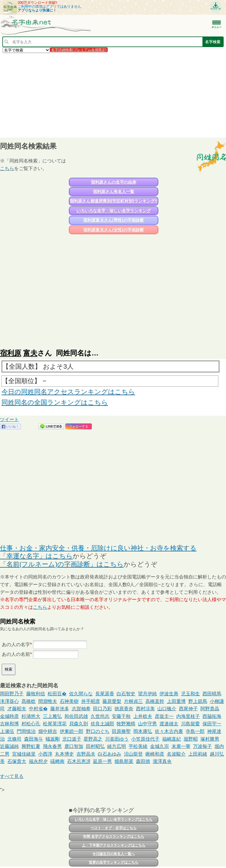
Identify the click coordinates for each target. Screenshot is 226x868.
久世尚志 (100, 716)
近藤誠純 (9, 746)
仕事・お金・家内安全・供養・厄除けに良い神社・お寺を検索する (98, 548)
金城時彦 (9, 716)
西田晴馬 (212, 694)
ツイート (9, 419)
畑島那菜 (124, 761)
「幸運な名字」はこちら (36, 556)
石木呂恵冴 (79, 761)
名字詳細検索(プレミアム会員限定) (79, 50)
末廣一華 (181, 746)
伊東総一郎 (72, 731)
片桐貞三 (133, 701)
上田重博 (176, 701)
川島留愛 (190, 724)
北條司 (14, 739)
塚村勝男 (210, 739)
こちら (7, 168)
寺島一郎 (195, 731)
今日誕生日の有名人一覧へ (114, 854)
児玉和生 (190, 694)
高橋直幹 (155, 701)
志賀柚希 (81, 709)
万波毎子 (202, 746)
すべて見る (12, 776)
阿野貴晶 (210, 709)
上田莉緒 (198, 754)
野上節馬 (198, 701)
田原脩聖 (121, 731)
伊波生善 (169, 694)
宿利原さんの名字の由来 (114, 182)
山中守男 (147, 724)
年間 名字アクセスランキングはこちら (113, 837)
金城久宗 (159, 746)
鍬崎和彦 (155, 754)
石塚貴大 (17, 761)
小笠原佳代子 (145, 739)
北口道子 (72, 739)
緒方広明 (117, 746)
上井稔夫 (143, 716)
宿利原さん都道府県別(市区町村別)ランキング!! (114, 201)
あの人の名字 (16, 645)
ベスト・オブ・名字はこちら (114, 828)
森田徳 (143, 761)
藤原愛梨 (112, 701)
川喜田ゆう (117, 739)
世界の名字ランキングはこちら (114, 862)
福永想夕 (38, 761)
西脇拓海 (212, 716)
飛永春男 (52, 746)
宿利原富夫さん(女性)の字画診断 (113, 230)
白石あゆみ (109, 754)
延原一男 (102, 761)
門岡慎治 (26, 731)
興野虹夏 (31, 746)
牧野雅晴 (126, 724)
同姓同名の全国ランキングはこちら (55, 402)
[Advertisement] (113, 95)
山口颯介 (167, 709)
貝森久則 (79, 724)
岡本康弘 (143, 731)
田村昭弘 (95, 746)
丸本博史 (64, 754)
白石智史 (126, 694)
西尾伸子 (188, 709)
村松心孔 (31, 724)
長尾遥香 (105, 694)
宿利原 (11, 353)
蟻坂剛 (53, 739)
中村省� (38, 709)
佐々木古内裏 (169, 731)
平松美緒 (138, 746)
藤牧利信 (36, 694)
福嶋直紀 (172, 739)
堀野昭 (191, 739)
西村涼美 (145, 709)
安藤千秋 (121, 716)
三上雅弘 (52, 716)
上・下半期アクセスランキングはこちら (114, 845)
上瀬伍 (7, 731)
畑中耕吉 (48, 731)
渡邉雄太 (169, 724)
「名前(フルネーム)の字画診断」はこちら (62, 564)
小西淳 (45, 754)
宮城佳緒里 (24, 754)
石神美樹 (69, 701)
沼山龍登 (133, 754)
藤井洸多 (60, 709)
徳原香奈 (124, 709)
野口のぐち (98, 731)
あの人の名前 (16, 654)
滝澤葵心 (9, 701)
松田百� (57, 694)
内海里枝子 (188, 716)
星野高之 (93, 739)
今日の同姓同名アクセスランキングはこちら (68, 392)
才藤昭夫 (17, 709)
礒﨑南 (57, 761)
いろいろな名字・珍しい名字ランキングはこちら (114, 819)
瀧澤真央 (162, 761)
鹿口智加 (74, 746)
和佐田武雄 (76, 716)
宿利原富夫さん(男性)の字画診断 (113, 220)
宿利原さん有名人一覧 (114, 192)
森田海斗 (34, 739)
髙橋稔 (29, 701)
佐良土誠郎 (102, 724)
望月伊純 (147, 694)
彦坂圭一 (164, 716)
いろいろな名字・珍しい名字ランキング (114, 211)
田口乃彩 (102, 709)
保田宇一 (212, 724)
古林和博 (9, 724)
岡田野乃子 (12, 694)
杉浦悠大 (31, 716)
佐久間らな (81, 694)
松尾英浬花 (55, 724)
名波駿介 (176, 754)
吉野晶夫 (86, 754)
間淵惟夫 (48, 701)
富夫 (30, 353)
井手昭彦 (91, 701)
